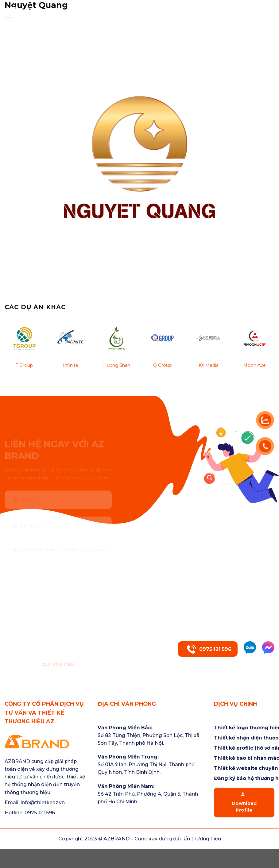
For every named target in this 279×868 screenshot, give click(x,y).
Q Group (163, 365)
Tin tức (256, 9)
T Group (24, 365)
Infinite (71, 365)
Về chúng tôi (134, 9)
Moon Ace (254, 365)
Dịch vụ (182, 8)
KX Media (209, 365)
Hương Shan (117, 365)
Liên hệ (265, 16)
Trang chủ (85, 9)
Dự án (220, 9)
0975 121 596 (209, 649)
